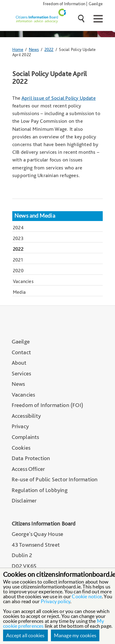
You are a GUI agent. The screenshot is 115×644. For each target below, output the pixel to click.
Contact (21, 352)
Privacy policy (56, 601)
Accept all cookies (25, 635)
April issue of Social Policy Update (59, 98)
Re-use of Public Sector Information (55, 479)
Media (19, 292)
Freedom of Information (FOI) (48, 405)
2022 (49, 49)
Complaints (25, 437)
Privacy (20, 426)
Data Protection (31, 458)
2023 (18, 238)
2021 (18, 260)
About (19, 363)
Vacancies (23, 281)
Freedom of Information (64, 4)
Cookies (21, 448)
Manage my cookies (75, 635)
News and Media (35, 216)
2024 (18, 228)
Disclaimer (24, 500)
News (34, 49)
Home (18, 49)
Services (21, 373)
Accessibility (26, 416)
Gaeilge (96, 4)
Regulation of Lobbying (40, 490)
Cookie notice (87, 596)
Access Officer (28, 469)
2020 (18, 271)
